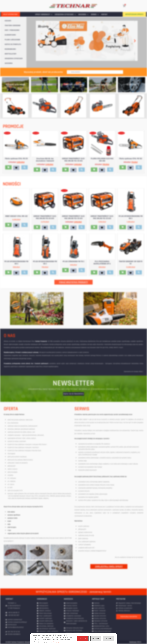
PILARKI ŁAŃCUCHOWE (12, 40)
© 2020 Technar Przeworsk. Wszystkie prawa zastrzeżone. (25, 642)
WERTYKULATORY (11, 54)
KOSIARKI (8, 21)
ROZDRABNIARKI (10, 49)
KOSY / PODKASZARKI (12, 30)
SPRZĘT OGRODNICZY (44, 15)
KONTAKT (104, 14)
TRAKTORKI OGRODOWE (13, 26)
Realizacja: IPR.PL (135, 642)
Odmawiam (108, 639)
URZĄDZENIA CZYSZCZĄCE (65, 15)
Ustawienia (96, 639)
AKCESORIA (83, 15)
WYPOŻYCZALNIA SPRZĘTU (134, 14)
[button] (39, 41)
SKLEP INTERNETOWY (10, 14)
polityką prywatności (58, 642)
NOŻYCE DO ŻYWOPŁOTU (13, 44)
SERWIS (95, 15)
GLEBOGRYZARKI (10, 35)
